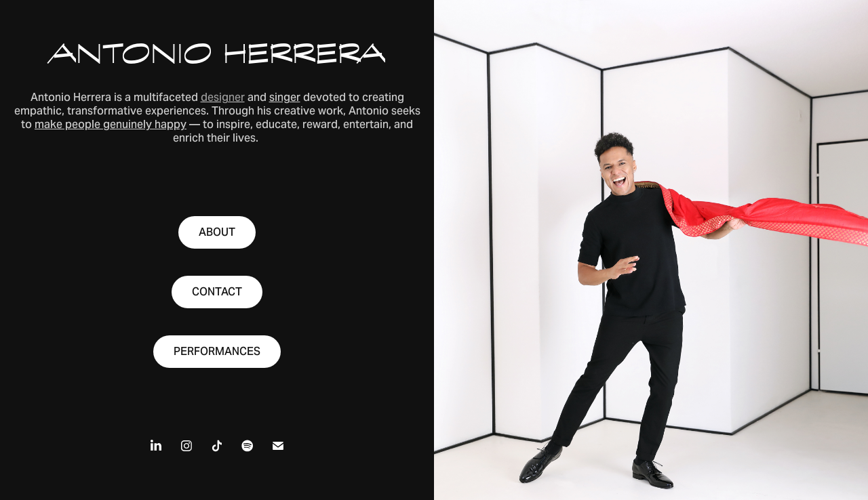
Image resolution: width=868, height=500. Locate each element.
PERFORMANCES (217, 351)
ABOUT (217, 232)
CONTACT (217, 292)
